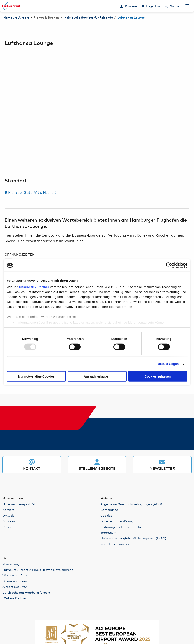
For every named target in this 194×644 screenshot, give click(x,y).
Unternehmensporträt (19, 504)
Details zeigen (168, 364)
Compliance (109, 510)
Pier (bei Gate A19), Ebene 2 (31, 192)
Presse (7, 527)
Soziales (9, 521)
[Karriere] (129, 6)
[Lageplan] (151, 6)
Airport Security (15, 586)
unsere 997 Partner (34, 287)
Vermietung (11, 564)
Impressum (108, 532)
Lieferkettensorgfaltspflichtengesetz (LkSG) (133, 538)
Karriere (8, 510)
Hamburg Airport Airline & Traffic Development (38, 569)
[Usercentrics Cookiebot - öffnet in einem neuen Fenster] (169, 265)
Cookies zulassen (158, 376)
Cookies (106, 515)
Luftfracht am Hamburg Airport (26, 592)
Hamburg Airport (16, 18)
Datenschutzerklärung (117, 521)
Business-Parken (15, 581)
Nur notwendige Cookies (36, 376)
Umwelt (8, 515)
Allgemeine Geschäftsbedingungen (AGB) (131, 504)
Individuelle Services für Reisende (88, 18)
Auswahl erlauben (97, 376)
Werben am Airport (17, 575)
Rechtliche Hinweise (115, 544)
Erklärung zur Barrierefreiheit (122, 527)
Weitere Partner (14, 598)
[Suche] (172, 6)
